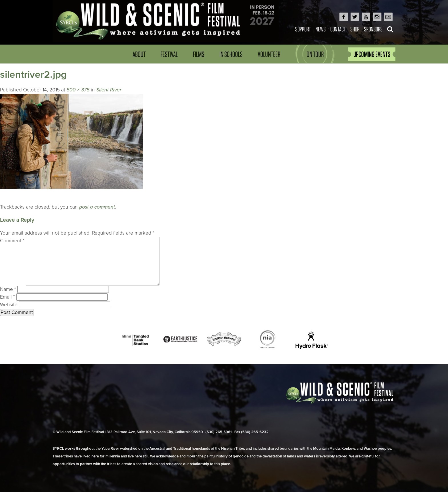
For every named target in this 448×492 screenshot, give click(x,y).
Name (8, 289)
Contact (338, 29)
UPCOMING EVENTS (372, 54)
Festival (169, 54)
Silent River (109, 90)
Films (199, 54)
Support (303, 29)
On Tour (315, 54)
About (139, 54)
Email (7, 297)
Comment (12, 241)
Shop (355, 29)
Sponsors (373, 29)
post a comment (97, 207)
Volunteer (269, 54)
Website (9, 305)
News (321, 29)
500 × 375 (78, 90)
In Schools (231, 54)
